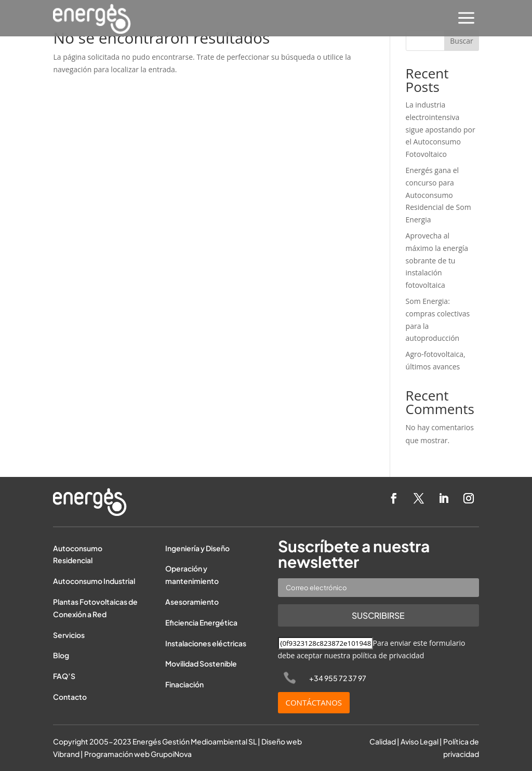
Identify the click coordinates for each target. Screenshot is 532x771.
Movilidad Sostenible (201, 663)
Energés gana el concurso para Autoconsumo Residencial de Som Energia (438, 195)
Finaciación (184, 684)
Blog (61, 655)
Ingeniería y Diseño (197, 548)
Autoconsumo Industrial (94, 581)
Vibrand (66, 754)
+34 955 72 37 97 (338, 678)
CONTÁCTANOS (314, 702)
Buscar (462, 41)
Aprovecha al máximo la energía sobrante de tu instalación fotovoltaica (437, 260)
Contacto (70, 697)
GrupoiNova (171, 754)
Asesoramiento (192, 602)
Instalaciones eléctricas (206, 643)
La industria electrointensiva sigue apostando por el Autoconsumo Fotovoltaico (441, 129)
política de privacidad (388, 655)
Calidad (383, 741)
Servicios (69, 635)
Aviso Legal (420, 741)
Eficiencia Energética (201, 622)
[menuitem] (466, 19)
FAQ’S (64, 676)
